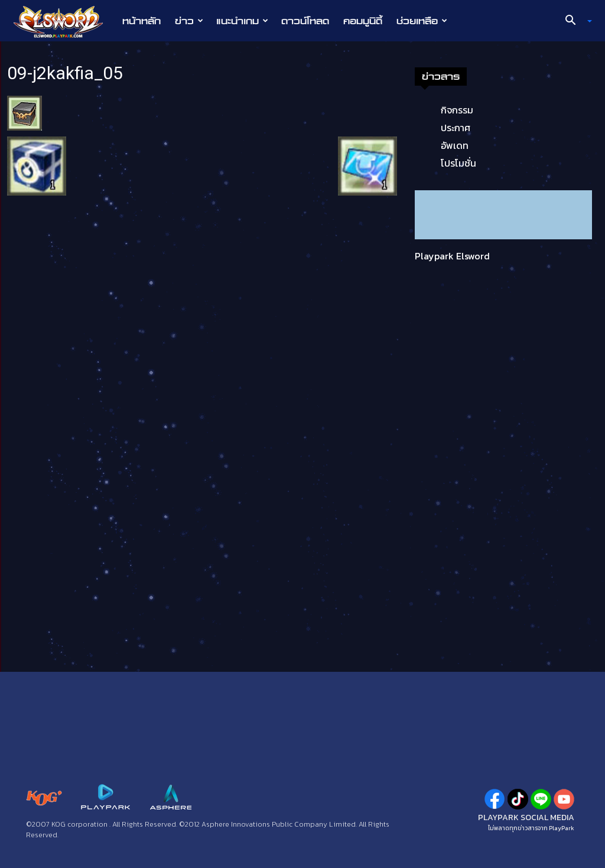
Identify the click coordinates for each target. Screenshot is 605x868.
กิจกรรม (457, 110)
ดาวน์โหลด (305, 21)
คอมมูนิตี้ (363, 21)
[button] (574, 21)
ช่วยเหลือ (422, 21)
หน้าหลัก (142, 21)
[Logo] (64, 21)
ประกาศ (456, 128)
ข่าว (189, 21)
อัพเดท (455, 145)
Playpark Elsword (452, 256)
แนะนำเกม (242, 21)
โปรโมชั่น (458, 163)
